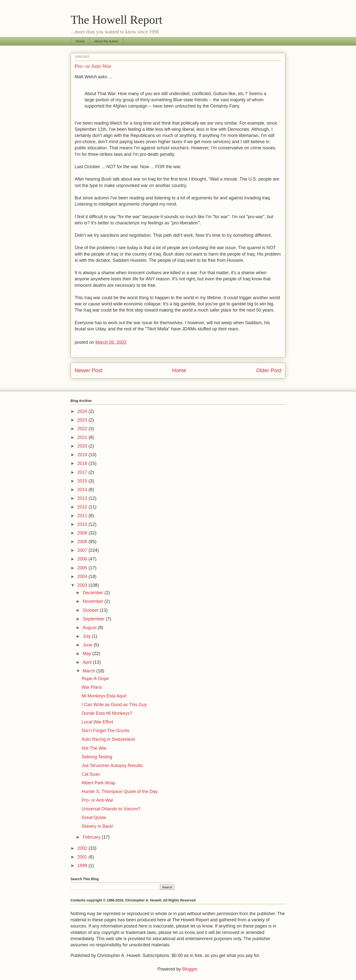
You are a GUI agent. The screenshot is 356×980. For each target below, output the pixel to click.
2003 (83, 585)
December (93, 593)
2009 (83, 533)
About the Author (106, 41)
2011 (83, 516)
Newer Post (89, 370)
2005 (83, 568)
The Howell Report (117, 20)
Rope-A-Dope (95, 679)
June (88, 645)
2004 (83, 577)
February (92, 837)
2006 (83, 559)
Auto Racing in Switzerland (108, 739)
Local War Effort (97, 722)
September (94, 619)
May (87, 654)
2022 (83, 429)
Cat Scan (91, 774)
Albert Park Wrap (99, 783)
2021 (83, 437)
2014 (83, 490)
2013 (83, 498)
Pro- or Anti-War (97, 800)
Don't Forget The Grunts (105, 731)
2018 (83, 463)
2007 (83, 550)
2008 (83, 542)
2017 (83, 472)
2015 (83, 481)
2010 (83, 524)
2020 (83, 446)
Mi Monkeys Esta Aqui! (104, 696)
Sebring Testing (97, 757)
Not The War (94, 748)
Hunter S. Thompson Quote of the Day (120, 792)
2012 (83, 507)
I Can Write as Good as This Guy (114, 705)
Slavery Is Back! (98, 826)
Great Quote (94, 818)
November (93, 601)
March (89, 671)
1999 (83, 866)
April (88, 662)
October (91, 610)
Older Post (269, 370)
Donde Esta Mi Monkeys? (107, 713)
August (90, 628)
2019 (83, 455)
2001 (83, 857)
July (87, 636)
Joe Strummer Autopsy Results (112, 766)
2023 (83, 420)
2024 (83, 411)
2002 (83, 848)
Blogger (190, 969)
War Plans (92, 687)
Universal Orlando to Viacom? (111, 809)
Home (80, 41)
